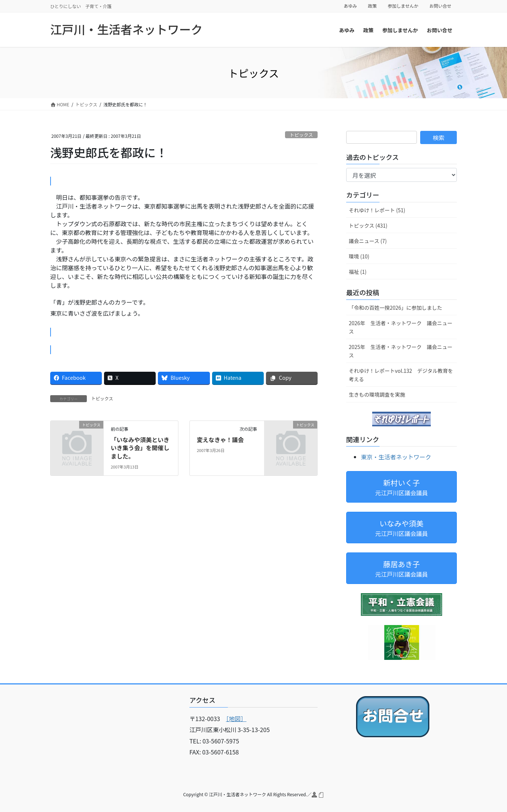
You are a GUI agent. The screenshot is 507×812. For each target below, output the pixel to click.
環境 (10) (359, 256)
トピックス (301, 135)
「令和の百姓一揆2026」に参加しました (395, 308)
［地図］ (236, 719)
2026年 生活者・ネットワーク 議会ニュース (401, 327)
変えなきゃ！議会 (220, 440)
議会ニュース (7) (368, 241)
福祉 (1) (358, 272)
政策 (372, 6)
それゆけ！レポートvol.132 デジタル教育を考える (401, 375)
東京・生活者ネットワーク (396, 457)
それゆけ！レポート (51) (377, 210)
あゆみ (350, 6)
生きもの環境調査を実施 (377, 394)
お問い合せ (440, 6)
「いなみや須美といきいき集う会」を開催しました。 (140, 448)
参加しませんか (403, 6)
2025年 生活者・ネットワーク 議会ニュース (401, 351)
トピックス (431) (368, 225)
